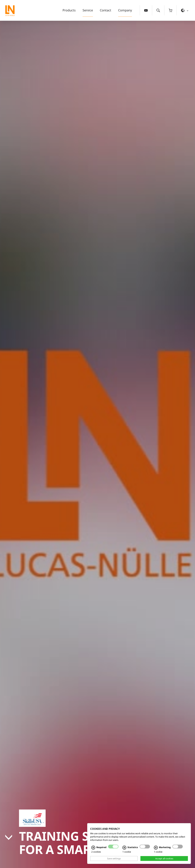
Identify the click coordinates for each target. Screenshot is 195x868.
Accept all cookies (164, 858)
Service (88, 10)
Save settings (114, 858)
